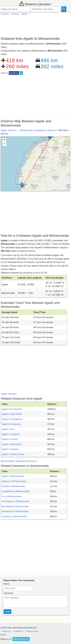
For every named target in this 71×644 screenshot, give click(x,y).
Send (7, 612)
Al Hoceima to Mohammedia (15, 501)
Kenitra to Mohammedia (13, 486)
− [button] (4, 144)
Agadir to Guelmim (11, 434)
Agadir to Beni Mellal (12, 414)
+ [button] (4, 140)
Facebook (14, 73)
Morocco (12, 130)
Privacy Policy (32, 631)
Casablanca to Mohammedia (16, 491)
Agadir (4, 130)
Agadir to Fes (8, 429)
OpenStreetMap (64, 190)
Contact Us (18, 631)
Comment (8, 593)
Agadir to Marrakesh (12, 444)
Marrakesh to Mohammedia (15, 511)
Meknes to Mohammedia (14, 481)
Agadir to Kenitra (10, 439)
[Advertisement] (35, 26)
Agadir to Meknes (10, 449)
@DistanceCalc (21, 639)
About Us (7, 631)
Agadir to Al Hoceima (12, 409)
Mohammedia (27, 130)
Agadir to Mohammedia (13, 454)
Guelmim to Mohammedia (14, 516)
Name (7, 584)
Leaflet (54, 190)
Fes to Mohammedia (12, 496)
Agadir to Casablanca (12, 419)
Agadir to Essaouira (11, 424)
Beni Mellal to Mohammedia (15, 506)
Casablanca (40, 130)
